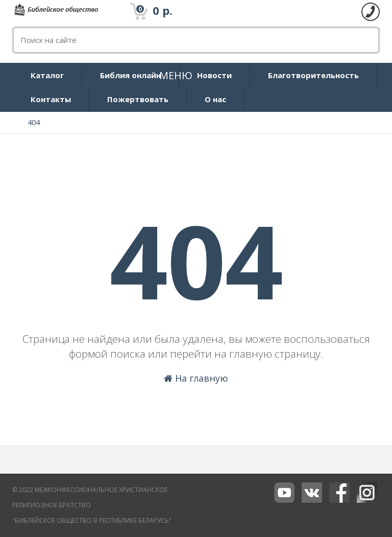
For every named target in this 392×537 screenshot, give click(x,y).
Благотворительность (313, 75)
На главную (196, 378)
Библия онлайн (130, 75)
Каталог (47, 75)
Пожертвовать (138, 99)
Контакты (51, 99)
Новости (214, 75)
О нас (215, 99)
